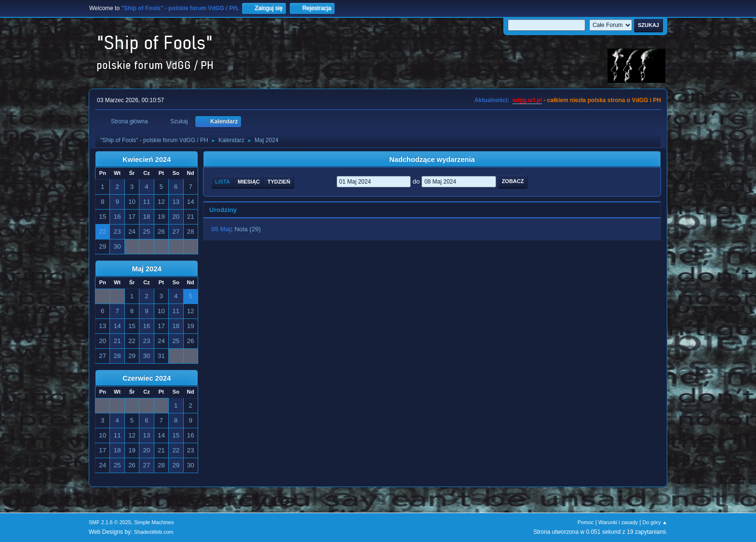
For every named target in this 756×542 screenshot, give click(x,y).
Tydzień (279, 182)
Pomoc (586, 522)
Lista (223, 182)
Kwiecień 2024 (147, 159)
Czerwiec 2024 (147, 378)
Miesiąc (249, 182)
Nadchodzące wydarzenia (432, 159)
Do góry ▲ (655, 522)
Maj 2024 (146, 269)
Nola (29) (248, 229)
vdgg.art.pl (527, 100)
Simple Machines (154, 522)
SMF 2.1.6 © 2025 (110, 522)
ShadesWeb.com (154, 532)
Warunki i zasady (618, 522)
